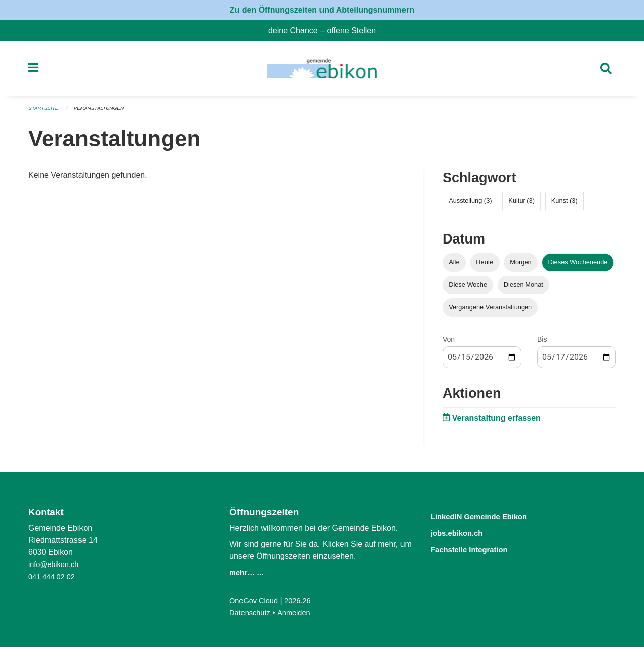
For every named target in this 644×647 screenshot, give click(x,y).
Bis (542, 343)
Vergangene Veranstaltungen (490, 311)
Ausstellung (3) (470, 204)
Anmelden (299, 613)
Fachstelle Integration (480, 548)
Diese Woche (468, 288)
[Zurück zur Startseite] (322, 70)
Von (449, 343)
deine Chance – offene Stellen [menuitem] (326, 30)
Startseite (45, 112)
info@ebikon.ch (56, 564)
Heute (485, 265)
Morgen (520, 265)
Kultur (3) (521, 204)
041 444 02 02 (54, 576)
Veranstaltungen (105, 112)
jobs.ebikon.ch (464, 532)
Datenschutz (252, 613)
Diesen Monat (524, 288)
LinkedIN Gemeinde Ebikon (493, 516)
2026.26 (304, 600)
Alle (454, 265)
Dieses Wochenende (578, 265)
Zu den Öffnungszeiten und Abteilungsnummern (322, 10)
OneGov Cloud (256, 600)
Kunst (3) (565, 204)
